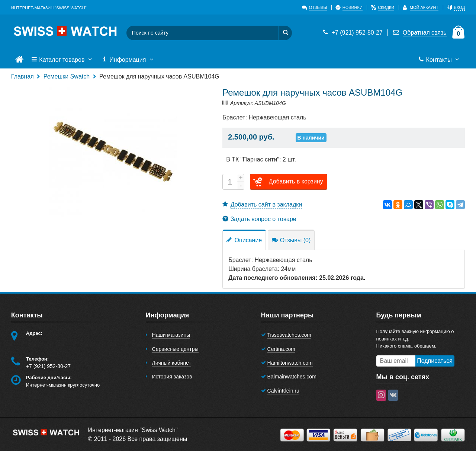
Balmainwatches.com (292, 377)
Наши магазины (171, 335)
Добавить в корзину (287, 182)
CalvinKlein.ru (283, 391)
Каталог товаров (62, 60)
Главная (22, 76)
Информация (128, 60)
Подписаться (435, 361)
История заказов (172, 377)
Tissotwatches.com (290, 335)
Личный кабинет (172, 363)
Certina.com (281, 349)
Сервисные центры (175, 349)
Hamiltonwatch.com (290, 363)
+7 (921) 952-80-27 (352, 33)
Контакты (439, 60)
